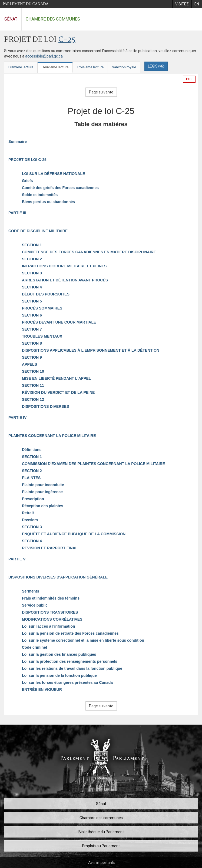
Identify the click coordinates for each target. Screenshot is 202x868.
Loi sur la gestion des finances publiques (59, 654)
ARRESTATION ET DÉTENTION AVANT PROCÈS (65, 280)
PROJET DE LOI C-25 (27, 160)
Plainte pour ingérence (42, 492)
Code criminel (34, 647)
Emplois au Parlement (101, 846)
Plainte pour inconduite (43, 485)
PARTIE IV (17, 418)
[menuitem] (182, 4)
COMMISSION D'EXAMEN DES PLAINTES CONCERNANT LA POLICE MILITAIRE (93, 464)
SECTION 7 (32, 329)
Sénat (11, 19)
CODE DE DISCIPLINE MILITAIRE (38, 231)
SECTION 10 (33, 371)
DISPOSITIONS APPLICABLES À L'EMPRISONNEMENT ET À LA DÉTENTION (91, 350)
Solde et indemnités (40, 195)
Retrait (28, 513)
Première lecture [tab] (21, 67)
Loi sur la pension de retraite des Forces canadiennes (70, 633)
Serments (31, 591)
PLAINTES (31, 478)
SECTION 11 (33, 385)
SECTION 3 (32, 273)
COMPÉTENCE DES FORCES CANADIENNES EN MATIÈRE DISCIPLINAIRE (89, 252)
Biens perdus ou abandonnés (48, 202)
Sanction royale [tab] (124, 67)
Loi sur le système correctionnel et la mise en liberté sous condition (83, 640)
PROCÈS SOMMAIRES (42, 308)
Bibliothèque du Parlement (101, 832)
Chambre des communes (53, 19)
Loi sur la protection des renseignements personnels (69, 661)
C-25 (67, 40)
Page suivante (101, 92)
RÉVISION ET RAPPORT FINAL (50, 548)
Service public (35, 605)
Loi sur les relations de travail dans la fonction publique (72, 668)
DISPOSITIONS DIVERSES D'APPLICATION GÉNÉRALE (58, 577)
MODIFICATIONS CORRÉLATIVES (52, 619)
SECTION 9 (32, 357)
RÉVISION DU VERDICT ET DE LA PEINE (58, 392)
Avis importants (102, 863)
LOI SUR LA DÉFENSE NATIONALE (53, 174)
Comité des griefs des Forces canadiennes (60, 188)
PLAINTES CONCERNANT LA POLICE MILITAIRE (52, 436)
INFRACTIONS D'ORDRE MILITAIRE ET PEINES (64, 266)
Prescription (33, 499)
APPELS (29, 364)
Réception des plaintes (42, 506)
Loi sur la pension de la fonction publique (59, 675)
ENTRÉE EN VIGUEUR (42, 689)
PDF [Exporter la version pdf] (189, 79)
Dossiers (30, 520)
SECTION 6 (32, 315)
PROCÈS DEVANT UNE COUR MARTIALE (59, 322)
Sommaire (18, 142)
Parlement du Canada (26, 4)
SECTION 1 (32, 245)
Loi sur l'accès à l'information (49, 626)
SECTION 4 (32, 287)
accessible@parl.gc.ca (44, 56)
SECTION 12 (33, 399)
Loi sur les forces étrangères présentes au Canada (67, 682)
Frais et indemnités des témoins (51, 598)
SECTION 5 (32, 301)
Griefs (27, 181)
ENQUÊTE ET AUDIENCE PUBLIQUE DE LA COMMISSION (74, 534)
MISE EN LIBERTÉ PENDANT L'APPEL (56, 378)
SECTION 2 (32, 259)
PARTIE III (17, 213)
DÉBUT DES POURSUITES (46, 294)
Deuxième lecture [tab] (55, 67)
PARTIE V (17, 559)
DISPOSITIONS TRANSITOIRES (50, 612)
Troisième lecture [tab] (90, 67)
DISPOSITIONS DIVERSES (45, 406)
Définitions (32, 450)
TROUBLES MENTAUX (42, 336)
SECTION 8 (32, 343)
